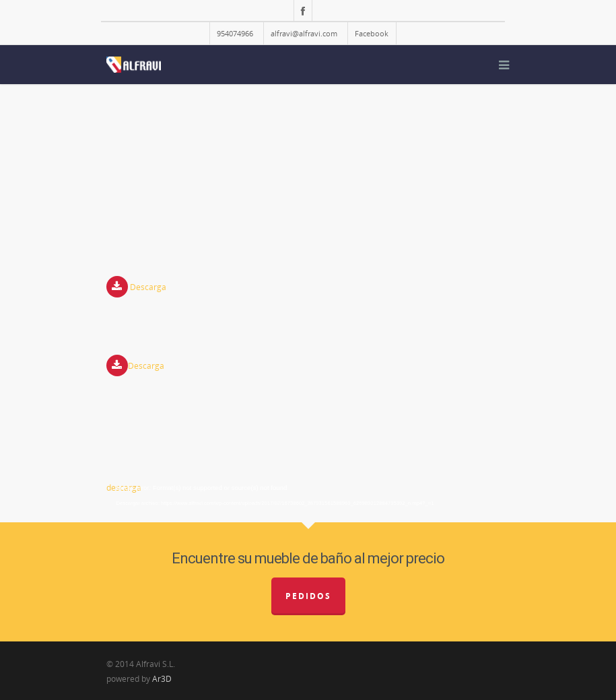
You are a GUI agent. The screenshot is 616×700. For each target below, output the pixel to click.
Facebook (372, 33)
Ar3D (162, 679)
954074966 (235, 33)
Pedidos (308, 596)
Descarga (148, 288)
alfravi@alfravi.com (304, 33)
